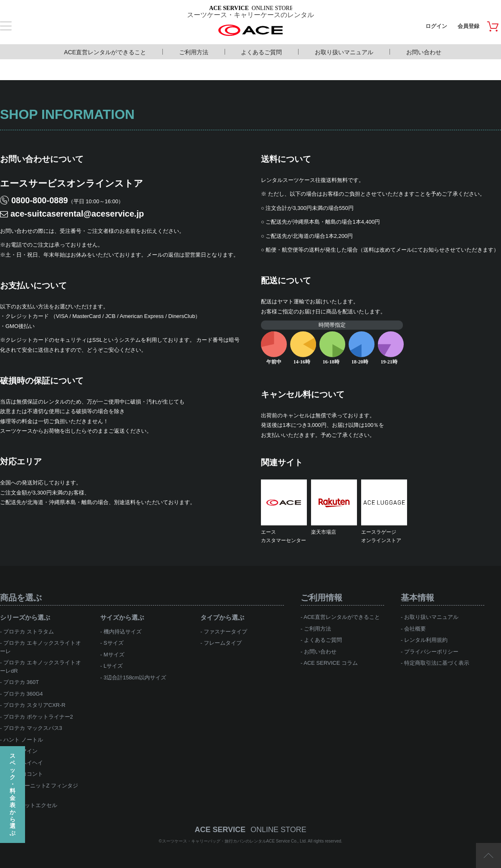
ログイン (436, 26)
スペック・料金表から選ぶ (13, 794)
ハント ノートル (23, 740)
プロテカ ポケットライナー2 (38, 717)
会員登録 (468, 26)
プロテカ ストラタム (29, 632)
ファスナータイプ (225, 632)
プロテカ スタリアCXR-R (34, 705)
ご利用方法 (194, 52)
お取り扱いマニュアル (344, 52)
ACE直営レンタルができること (105, 52)
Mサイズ (114, 655)
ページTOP (488, 855)
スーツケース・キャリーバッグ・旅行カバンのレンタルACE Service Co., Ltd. (235, 841)
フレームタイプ (223, 643)
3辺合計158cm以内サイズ (135, 677)
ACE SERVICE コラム (331, 663)
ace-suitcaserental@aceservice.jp (77, 214)
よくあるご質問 (261, 52)
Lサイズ (113, 666)
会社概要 (415, 629)
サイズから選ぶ (122, 617)
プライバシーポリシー (431, 652)
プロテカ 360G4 (23, 694)
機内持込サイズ (123, 632)
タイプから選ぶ (222, 617)
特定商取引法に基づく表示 (437, 663)
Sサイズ (114, 643)
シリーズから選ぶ (25, 617)
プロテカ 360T (21, 682)
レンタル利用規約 (426, 640)
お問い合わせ (424, 52)
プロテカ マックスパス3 (33, 728)
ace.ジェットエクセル (30, 805)
